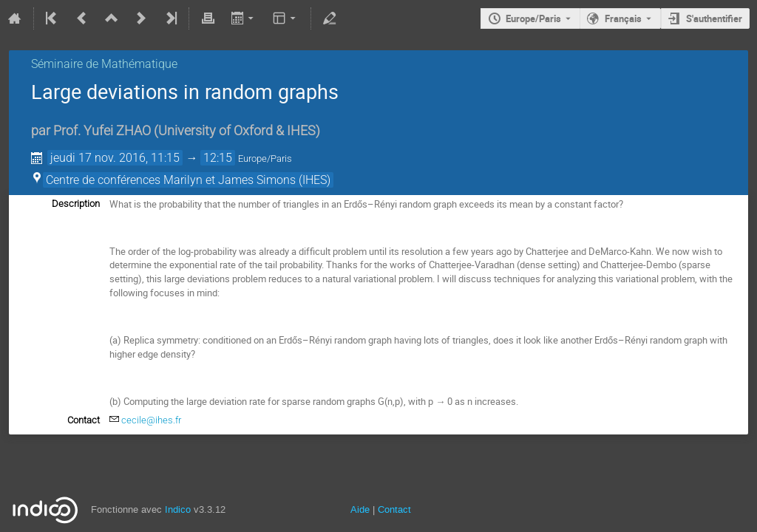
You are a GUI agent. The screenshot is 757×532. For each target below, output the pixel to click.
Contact (394, 509)
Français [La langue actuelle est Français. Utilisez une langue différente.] (623, 18)
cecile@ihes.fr (151, 420)
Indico (178, 509)
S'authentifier (714, 18)
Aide (360, 509)
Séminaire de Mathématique (104, 64)
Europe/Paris (533, 18)
